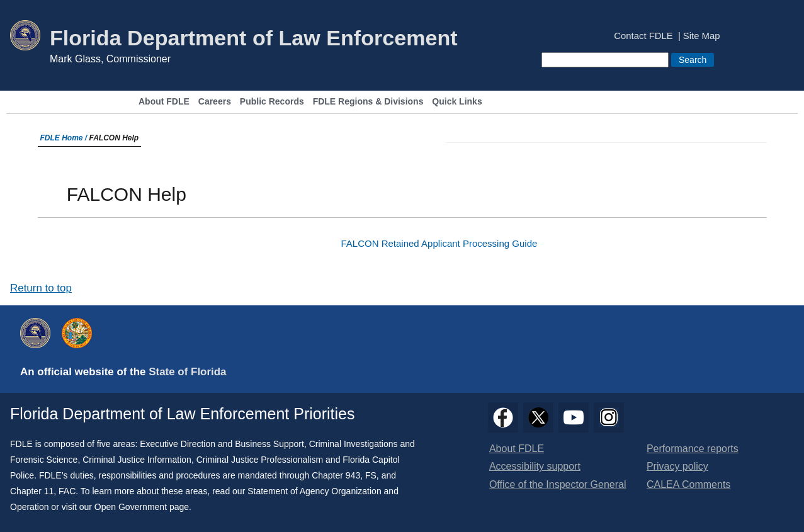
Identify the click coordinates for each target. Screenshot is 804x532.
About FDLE (164, 102)
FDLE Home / (65, 138)
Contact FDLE (643, 36)
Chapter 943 (336, 475)
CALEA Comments (688, 484)
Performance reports (693, 449)
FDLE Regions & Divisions (368, 102)
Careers (215, 102)
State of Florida (187, 372)
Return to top (41, 288)
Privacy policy (677, 466)
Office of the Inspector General (558, 484)
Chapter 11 (32, 491)
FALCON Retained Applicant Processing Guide (439, 243)
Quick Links (457, 102)
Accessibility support (535, 466)
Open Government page (142, 507)
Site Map (702, 36)
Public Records (272, 102)
